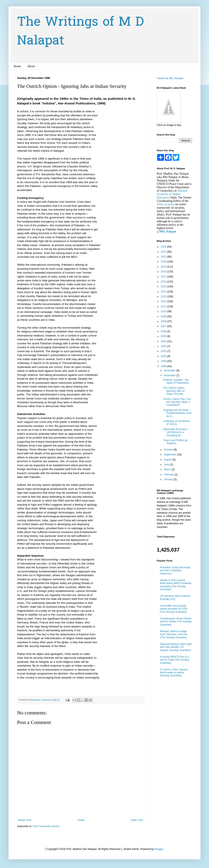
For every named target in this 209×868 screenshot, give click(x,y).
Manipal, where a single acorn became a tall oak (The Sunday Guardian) (173, 634)
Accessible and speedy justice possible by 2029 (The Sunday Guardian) (173, 609)
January (169, 479)
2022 (164, 252)
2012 (164, 301)
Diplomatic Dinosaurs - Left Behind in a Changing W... (176, 432)
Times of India (165, 204)
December (170, 371)
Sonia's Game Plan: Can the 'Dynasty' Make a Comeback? (177, 402)
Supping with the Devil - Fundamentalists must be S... (177, 413)
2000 (164, 356)
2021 (164, 257)
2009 (164, 316)
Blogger (159, 849)
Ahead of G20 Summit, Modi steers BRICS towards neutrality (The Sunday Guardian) (176, 585)
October (169, 450)
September (170, 455)
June (167, 465)
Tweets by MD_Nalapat (170, 78)
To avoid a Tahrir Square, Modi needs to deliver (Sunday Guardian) (174, 673)
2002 (164, 351)
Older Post (137, 820)
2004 (164, 341)
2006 (164, 331)
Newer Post (25, 820)
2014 (164, 292)
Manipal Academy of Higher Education (172, 194)
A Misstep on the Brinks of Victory (176, 423)
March (168, 469)
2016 (164, 282)
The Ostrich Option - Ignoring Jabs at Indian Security (175, 391)
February (169, 475)
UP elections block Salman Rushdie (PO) (175, 597)
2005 (164, 336)
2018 (164, 272)
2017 (164, 277)
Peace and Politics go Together (175, 442)
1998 (164, 366)
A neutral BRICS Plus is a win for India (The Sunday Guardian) (175, 660)
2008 (164, 321)
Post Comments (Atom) (46, 826)
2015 (164, 286)
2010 (164, 311)
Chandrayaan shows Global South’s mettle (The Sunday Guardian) (176, 622)
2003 (164, 346)
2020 (164, 262)
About (31, 66)
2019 (164, 267)
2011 (164, 306)
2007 (164, 326)
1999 (164, 361)
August (168, 460)
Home (17, 66)
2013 (164, 296)
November (170, 375)
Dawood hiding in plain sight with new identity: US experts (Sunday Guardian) (176, 647)
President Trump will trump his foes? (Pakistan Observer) (175, 571)
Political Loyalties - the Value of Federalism (176, 381)
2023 (164, 247)
